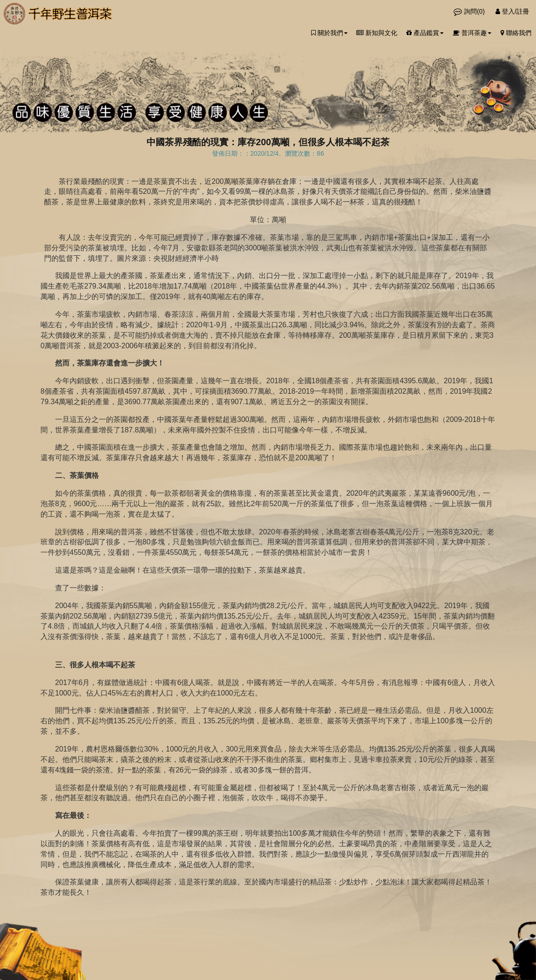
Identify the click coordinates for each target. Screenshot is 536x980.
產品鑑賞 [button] (425, 33)
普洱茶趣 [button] (472, 33)
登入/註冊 (512, 11)
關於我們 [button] (329, 33)
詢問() (470, 11)
